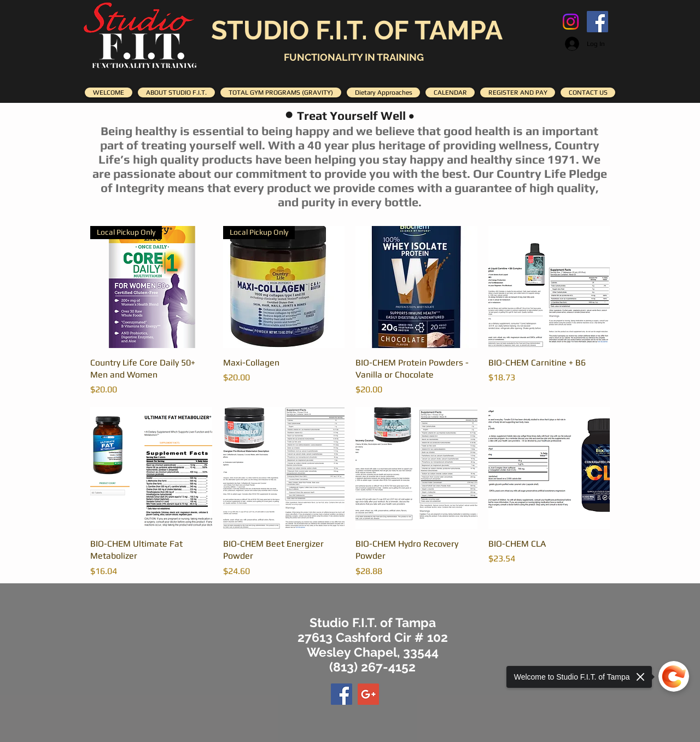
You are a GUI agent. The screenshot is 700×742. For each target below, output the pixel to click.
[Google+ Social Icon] (368, 694)
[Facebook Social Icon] (597, 22)
